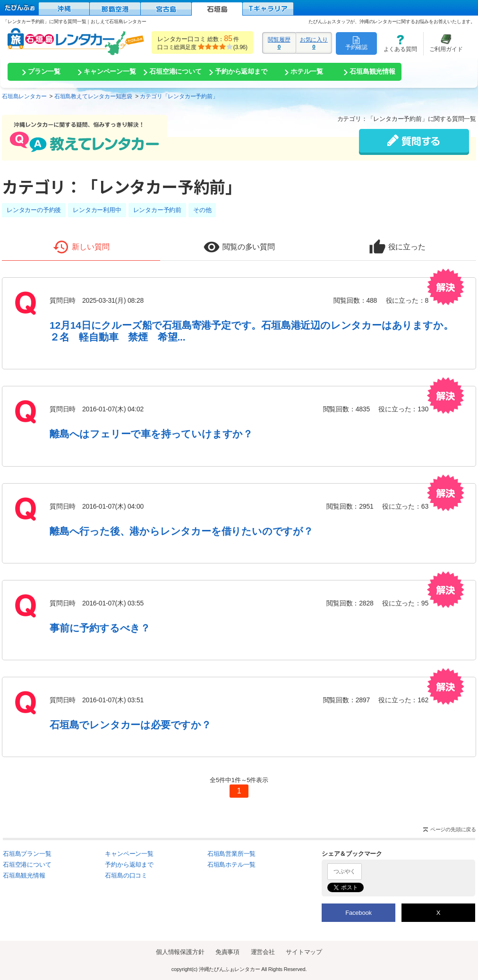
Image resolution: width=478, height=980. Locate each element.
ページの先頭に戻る (453, 829)
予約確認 (356, 43)
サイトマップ (304, 952)
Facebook (358, 913)
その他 (202, 210)
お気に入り (314, 43)
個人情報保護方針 (180, 952)
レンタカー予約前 (157, 210)
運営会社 (263, 952)
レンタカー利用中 (97, 210)
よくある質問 (397, 43)
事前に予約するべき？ (100, 628)
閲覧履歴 (279, 43)
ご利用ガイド (443, 43)
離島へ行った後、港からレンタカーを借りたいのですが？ (181, 531)
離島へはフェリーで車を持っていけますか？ (151, 434)
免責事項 (227, 952)
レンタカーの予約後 (34, 210)
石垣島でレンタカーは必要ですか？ (130, 725)
